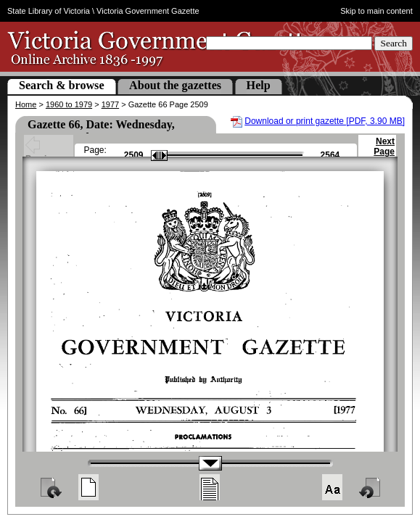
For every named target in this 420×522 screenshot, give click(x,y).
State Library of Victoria (49, 11)
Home (26, 104)
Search (394, 43)
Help (259, 85)
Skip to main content (376, 11)
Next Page (384, 153)
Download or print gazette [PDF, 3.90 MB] (325, 121)
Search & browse (62, 85)
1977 (110, 104)
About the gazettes (175, 85)
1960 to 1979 (69, 104)
